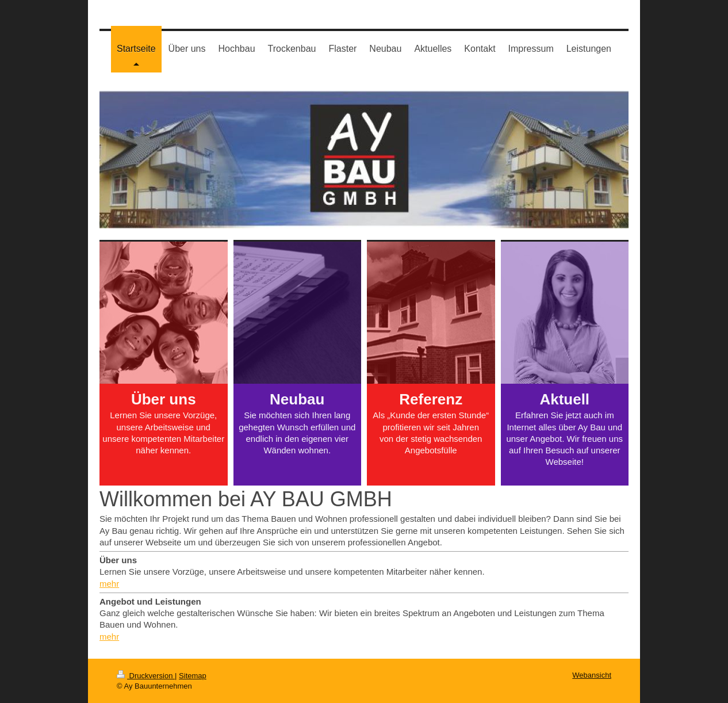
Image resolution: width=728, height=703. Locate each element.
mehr (109, 584)
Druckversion (146, 676)
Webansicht (592, 675)
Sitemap (193, 676)
